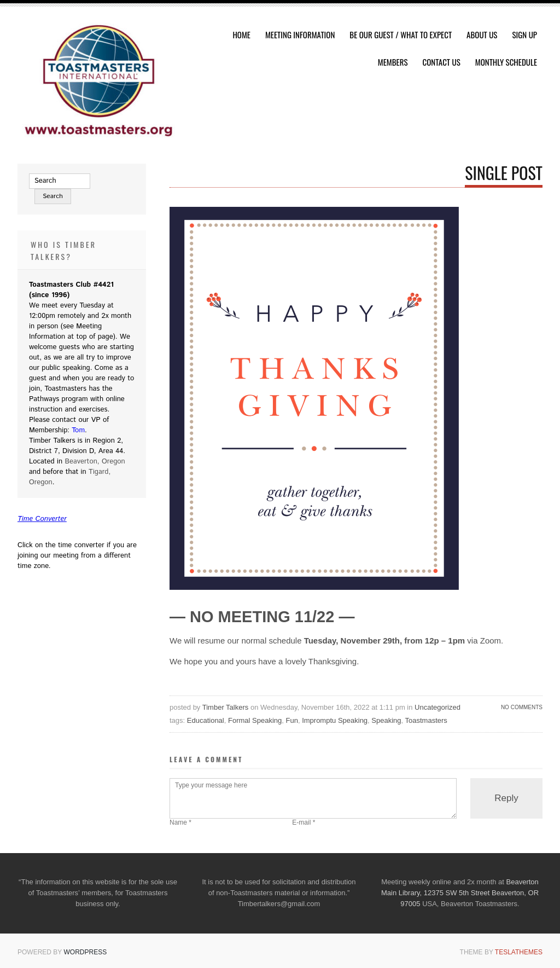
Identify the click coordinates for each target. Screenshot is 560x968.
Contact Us (442, 62)
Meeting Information (300, 34)
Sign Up (524, 34)
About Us (482, 34)
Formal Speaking (255, 720)
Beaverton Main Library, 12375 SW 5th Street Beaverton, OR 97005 (460, 893)
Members (393, 62)
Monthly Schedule (506, 62)
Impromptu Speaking (335, 720)
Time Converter (42, 519)
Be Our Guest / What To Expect (401, 34)
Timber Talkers (226, 707)
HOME (241, 34)
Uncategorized (437, 707)
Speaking (386, 720)
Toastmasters (426, 720)
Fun (292, 720)
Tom (78, 430)
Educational (206, 720)
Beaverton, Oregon (95, 462)
